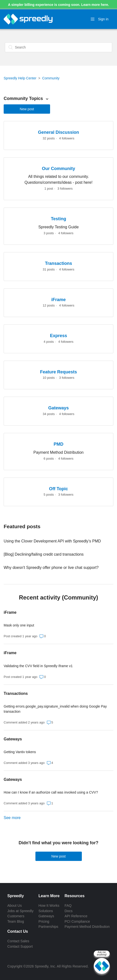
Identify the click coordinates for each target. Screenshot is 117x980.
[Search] (58, 47)
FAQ (68, 906)
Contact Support (20, 946)
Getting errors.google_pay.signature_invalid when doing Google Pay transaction (55, 709)
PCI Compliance (77, 921)
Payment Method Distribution (87, 927)
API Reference (76, 916)
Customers (16, 916)
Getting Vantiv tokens (20, 752)
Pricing (44, 921)
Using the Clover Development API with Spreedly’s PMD (52, 541)
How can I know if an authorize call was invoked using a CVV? (51, 792)
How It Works (49, 906)
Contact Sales (18, 941)
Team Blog (16, 921)
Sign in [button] (103, 19)
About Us (15, 906)
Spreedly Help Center (20, 78)
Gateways (13, 739)
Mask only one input (19, 625)
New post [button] (27, 109)
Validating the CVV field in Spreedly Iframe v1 (38, 666)
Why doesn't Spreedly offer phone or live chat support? (51, 568)
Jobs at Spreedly (20, 911)
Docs (69, 911)
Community (51, 78)
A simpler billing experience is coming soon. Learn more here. (58, 5)
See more (12, 818)
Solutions (46, 911)
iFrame (10, 612)
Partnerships (48, 927)
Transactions (16, 693)
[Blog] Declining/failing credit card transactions (44, 554)
